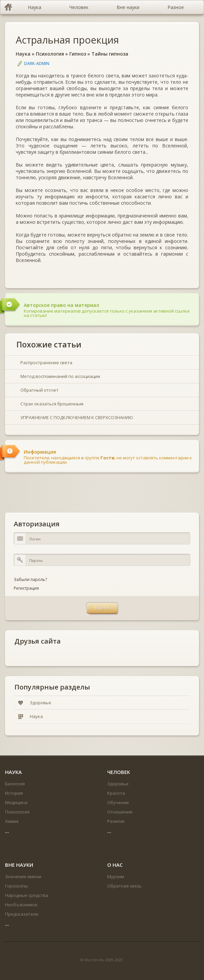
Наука (23, 54)
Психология (50, 54)
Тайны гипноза (110, 54)
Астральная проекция (67, 40)
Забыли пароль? (30, 579)
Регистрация (26, 588)
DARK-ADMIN (37, 63)
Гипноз (78, 54)
